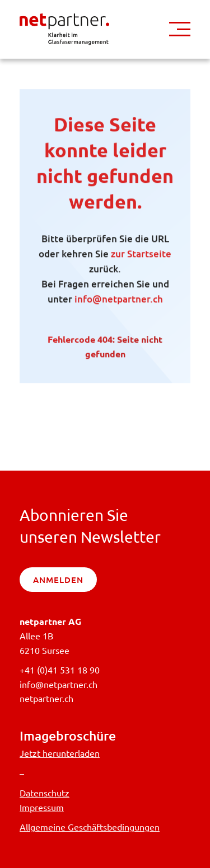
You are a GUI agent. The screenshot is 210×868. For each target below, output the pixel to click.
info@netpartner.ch (119, 301)
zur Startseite (141, 255)
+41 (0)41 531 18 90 (60, 670)
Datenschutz (45, 793)
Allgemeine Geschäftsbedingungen (90, 827)
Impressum (42, 807)
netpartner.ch (46, 698)
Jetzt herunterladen (60, 753)
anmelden (58, 580)
